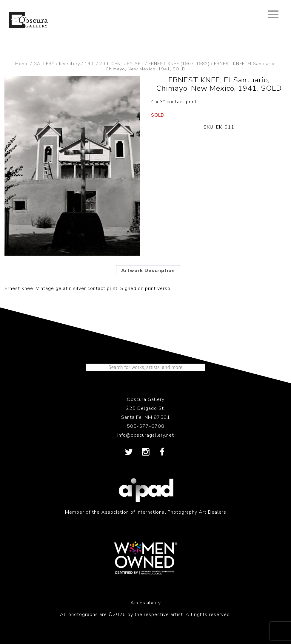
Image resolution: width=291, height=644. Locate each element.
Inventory (70, 64)
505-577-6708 (146, 426)
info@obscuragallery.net (146, 435)
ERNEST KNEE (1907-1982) (179, 64)
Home (22, 64)
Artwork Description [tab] (148, 271)
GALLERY (44, 64)
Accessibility (146, 603)
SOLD (158, 115)
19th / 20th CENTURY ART (114, 64)
